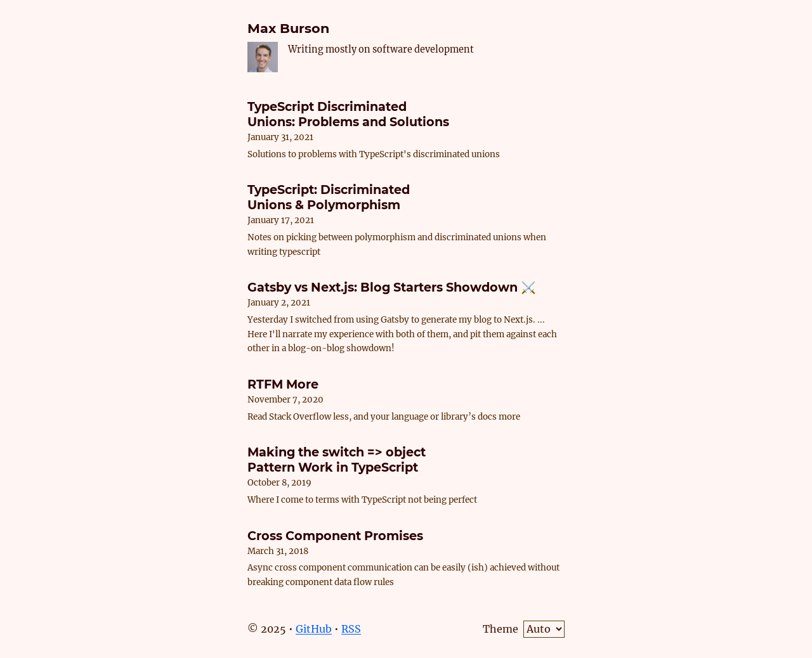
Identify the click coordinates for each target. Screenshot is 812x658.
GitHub (314, 629)
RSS (351, 629)
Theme (501, 629)
